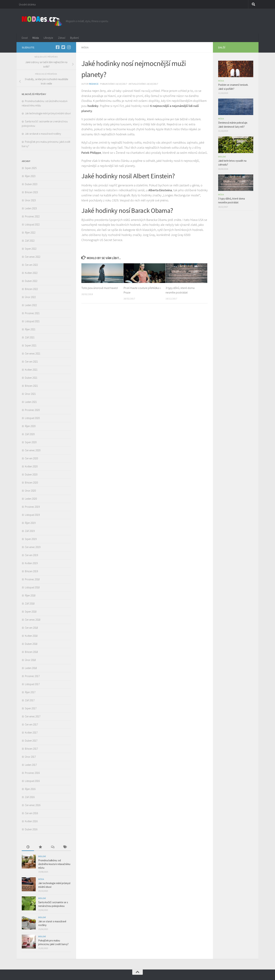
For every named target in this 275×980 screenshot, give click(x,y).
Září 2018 (30, 604)
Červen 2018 (31, 628)
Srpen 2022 (31, 249)
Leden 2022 (31, 305)
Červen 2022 (31, 265)
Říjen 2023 (30, 176)
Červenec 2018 (33, 620)
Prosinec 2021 (32, 313)
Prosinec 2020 (32, 410)
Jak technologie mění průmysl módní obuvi (48, 113)
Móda (36, 38)
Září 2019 (30, 531)
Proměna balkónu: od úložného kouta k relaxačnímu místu (54, 864)
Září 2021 (30, 337)
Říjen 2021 (30, 329)
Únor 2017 (30, 757)
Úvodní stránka (27, 4)
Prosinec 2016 (32, 773)
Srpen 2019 (31, 539)
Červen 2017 (31, 724)
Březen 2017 (31, 749)
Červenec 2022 (33, 257)
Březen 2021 (31, 386)
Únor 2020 (30, 491)
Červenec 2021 (33, 354)
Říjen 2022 (30, 233)
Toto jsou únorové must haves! (100, 288)
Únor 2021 (30, 394)
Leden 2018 (31, 668)
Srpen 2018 (31, 612)
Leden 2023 (31, 208)
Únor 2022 (30, 297)
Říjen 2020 (30, 426)
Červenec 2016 (33, 805)
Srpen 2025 (31, 168)
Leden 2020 (31, 499)
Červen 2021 (31, 362)
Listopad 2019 (32, 515)
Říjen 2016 (30, 789)
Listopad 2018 (32, 587)
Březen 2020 (31, 483)
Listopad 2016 (32, 781)
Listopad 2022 (32, 224)
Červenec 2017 (33, 716)
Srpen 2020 (31, 442)
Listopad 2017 (32, 684)
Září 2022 (30, 241)
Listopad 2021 (32, 321)
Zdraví (62, 38)
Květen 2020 (31, 466)
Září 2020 (30, 434)
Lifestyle (48, 38)
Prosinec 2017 (32, 676)
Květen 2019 (31, 563)
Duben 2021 (31, 378)
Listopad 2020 (32, 418)
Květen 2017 (31, 733)
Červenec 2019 (33, 547)
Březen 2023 (31, 192)
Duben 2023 (31, 184)
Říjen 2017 (30, 692)
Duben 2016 (31, 829)
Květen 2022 (31, 273)
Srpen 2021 (31, 345)
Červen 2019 (31, 555)
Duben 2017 (31, 741)
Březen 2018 (31, 652)
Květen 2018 (31, 636)
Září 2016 (30, 797)
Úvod (25, 38)
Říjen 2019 (30, 523)
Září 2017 (30, 700)
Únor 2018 (30, 660)
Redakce (94, 84)
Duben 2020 (31, 474)
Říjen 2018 (30, 595)
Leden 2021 (31, 402)
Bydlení (74, 38)
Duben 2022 (31, 281)
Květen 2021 (31, 370)
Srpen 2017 (31, 708)
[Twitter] (63, 47)
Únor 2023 (30, 200)
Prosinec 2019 (32, 507)
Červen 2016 (31, 813)
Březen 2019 (31, 571)
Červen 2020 (31, 458)
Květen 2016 (31, 821)
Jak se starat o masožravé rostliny (43, 134)
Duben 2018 (31, 644)
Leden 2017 (31, 765)
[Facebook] (58, 47)
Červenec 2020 (33, 450)
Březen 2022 (31, 289)
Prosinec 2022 (32, 216)
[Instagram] (69, 47)
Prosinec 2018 (32, 579)
